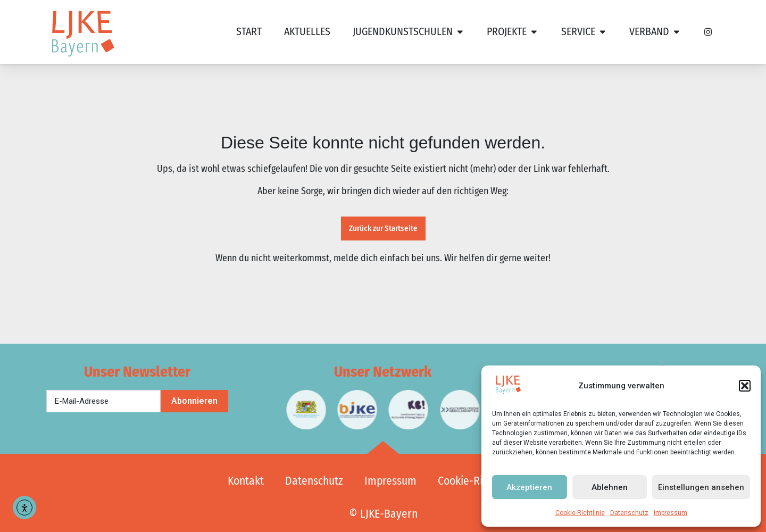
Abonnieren (194, 401)
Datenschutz (629, 513)
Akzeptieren (529, 487)
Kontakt (246, 481)
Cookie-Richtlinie (580, 513)
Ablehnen (610, 487)
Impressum (671, 513)
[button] (745, 386)
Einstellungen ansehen (701, 487)
